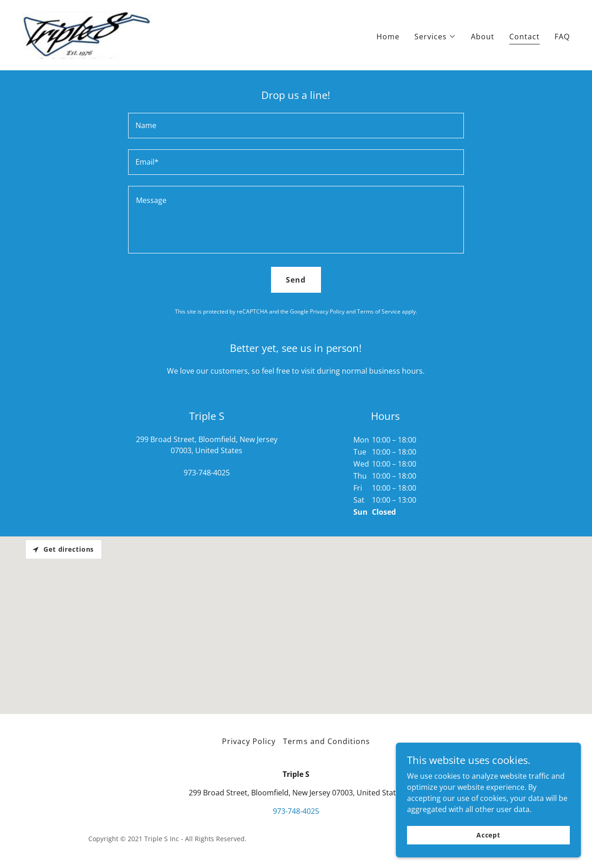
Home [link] (388, 37)
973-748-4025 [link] (207, 473)
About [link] (483, 37)
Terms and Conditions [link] (326, 741)
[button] (435, 37)
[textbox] (296, 126)
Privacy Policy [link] (327, 311)
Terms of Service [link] (379, 311)
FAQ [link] (562, 37)
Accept (488, 835)
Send (296, 280)
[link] (87, 34)
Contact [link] (524, 37)
